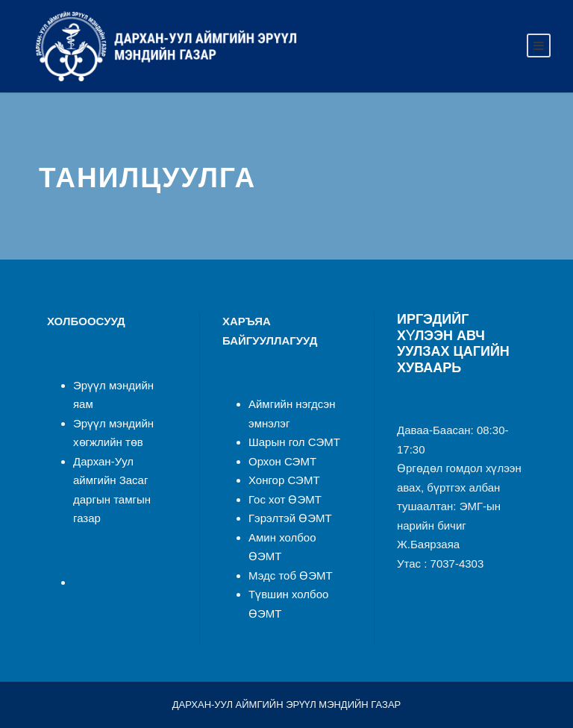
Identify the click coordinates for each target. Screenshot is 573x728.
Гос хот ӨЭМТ (285, 499)
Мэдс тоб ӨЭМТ (291, 575)
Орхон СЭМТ (282, 461)
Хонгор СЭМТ (284, 480)
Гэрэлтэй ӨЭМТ (290, 518)
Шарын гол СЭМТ (294, 442)
